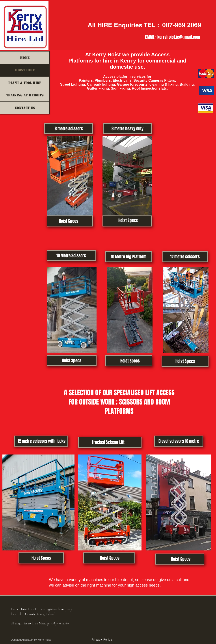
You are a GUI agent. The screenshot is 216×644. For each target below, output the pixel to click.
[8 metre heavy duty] (127, 129)
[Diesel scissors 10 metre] (179, 441)
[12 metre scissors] (185, 257)
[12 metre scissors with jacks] (42, 441)
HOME (25, 58)
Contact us (25, 108)
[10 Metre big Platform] (129, 257)
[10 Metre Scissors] (71, 256)
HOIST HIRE (25, 70)
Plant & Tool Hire (25, 83)
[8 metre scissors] (69, 129)
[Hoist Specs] (69, 221)
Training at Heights (25, 95)
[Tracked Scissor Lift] (108, 442)
